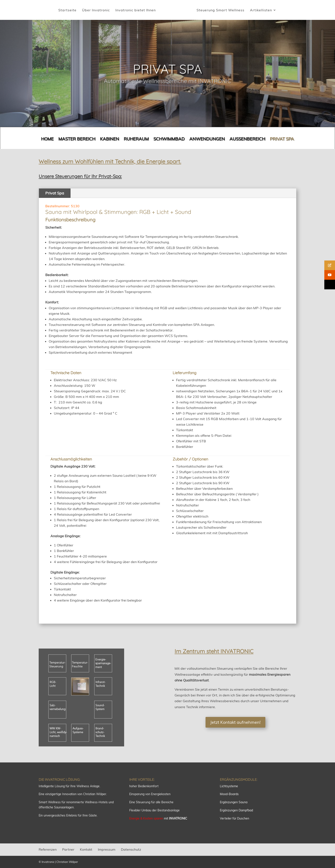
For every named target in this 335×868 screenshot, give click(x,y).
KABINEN (109, 139)
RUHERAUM (136, 139)
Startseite (67, 10)
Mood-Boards (229, 794)
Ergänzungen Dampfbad (236, 810)
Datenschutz (131, 849)
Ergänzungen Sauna (234, 802)
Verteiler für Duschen (234, 818)
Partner (68, 849)
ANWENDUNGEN (207, 139)
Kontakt (86, 849)
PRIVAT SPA (282, 139)
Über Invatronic (96, 10)
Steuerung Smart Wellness (220, 10)
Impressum (107, 849)
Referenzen (48, 849)
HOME (47, 139)
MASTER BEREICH (77, 139)
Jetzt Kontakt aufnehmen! (235, 722)
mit (158, 818)
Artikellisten (261, 10)
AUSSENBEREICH (247, 139)
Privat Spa (55, 193)
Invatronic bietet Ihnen (136, 10)
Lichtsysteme (229, 786)
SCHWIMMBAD (169, 139)
